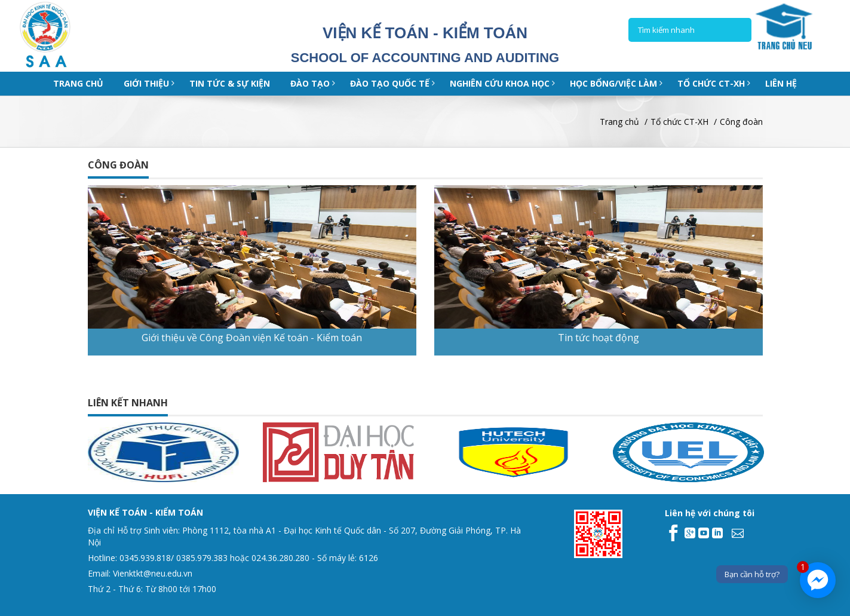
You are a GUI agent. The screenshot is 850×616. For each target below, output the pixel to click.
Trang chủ (78, 83)
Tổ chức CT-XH (679, 122)
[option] (187, 452)
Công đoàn (741, 122)
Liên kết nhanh (128, 403)
